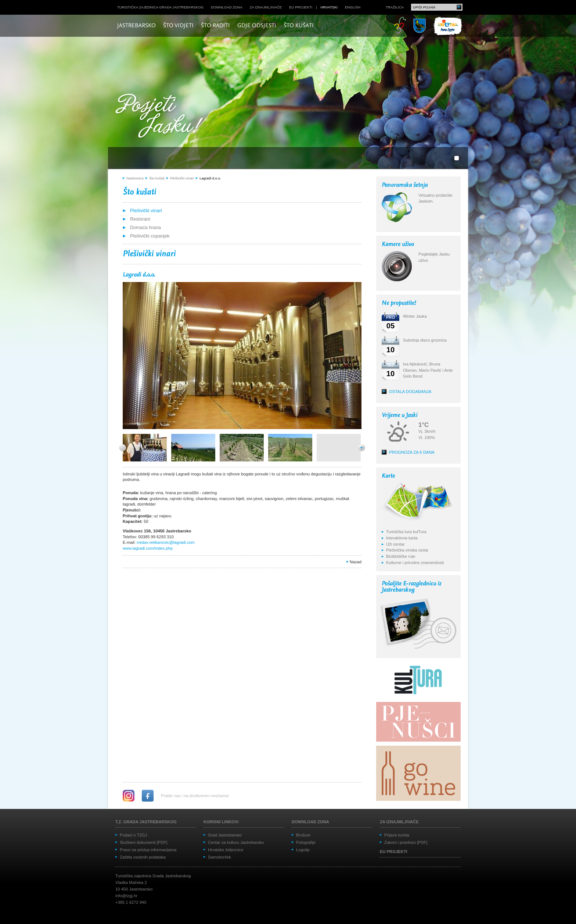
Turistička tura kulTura (406, 532)
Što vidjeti (178, 26)
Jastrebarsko (136, 26)
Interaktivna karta (402, 538)
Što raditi (215, 26)
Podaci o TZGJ (133, 835)
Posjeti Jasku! (161, 117)
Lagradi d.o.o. (210, 178)
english (353, 7)
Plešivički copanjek (150, 236)
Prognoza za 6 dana (412, 452)
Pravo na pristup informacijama (148, 850)
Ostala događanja (410, 392)
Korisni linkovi (221, 822)
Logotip (303, 850)
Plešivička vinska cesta (407, 550)
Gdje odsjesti (257, 26)
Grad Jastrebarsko (225, 835)
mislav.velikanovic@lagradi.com (166, 542)
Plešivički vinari (182, 178)
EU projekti (301, 7)
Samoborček (219, 857)
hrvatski (329, 7)
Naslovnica (135, 178)
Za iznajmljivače (266, 7)
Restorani (140, 219)
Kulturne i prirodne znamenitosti (415, 563)
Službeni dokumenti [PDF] (143, 842)
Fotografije (306, 842)
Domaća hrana (145, 227)
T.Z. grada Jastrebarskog (146, 822)
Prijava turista (397, 835)
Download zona (227, 7)
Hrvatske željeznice (226, 850)
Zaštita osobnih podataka (143, 857)
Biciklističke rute (401, 556)
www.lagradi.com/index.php (148, 548)
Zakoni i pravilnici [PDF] (406, 842)
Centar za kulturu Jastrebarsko (236, 842)
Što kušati (299, 26)
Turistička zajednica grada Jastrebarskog (160, 7)
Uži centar (395, 544)
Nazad (356, 562)
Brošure (303, 835)
